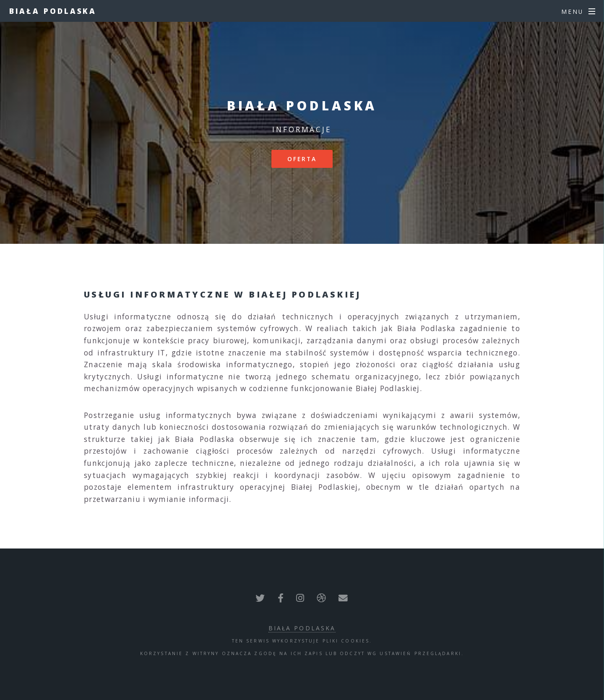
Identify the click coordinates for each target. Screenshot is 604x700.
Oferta (302, 159)
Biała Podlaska (53, 11)
